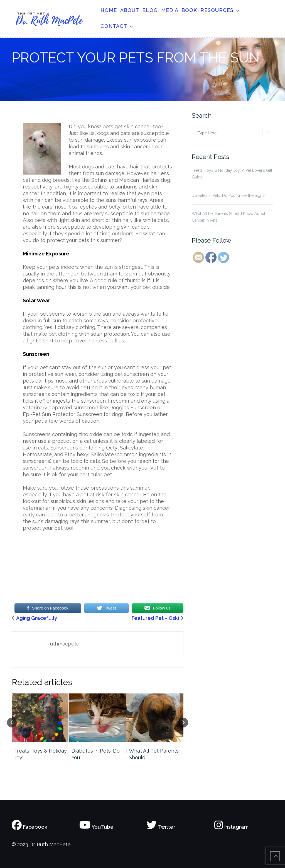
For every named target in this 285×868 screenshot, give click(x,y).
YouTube (96, 827)
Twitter (161, 827)
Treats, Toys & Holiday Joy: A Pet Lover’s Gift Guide (232, 174)
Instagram (231, 827)
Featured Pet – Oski (155, 618)
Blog (150, 10)
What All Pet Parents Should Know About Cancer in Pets (229, 217)
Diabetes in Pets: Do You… (96, 754)
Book (189, 10)
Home (109, 10)
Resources (217, 10)
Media (170, 10)
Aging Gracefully (37, 618)
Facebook (30, 827)
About (130, 10)
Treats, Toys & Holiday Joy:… (40, 754)
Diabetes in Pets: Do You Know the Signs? (229, 195)
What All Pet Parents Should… (154, 754)
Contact (114, 26)
